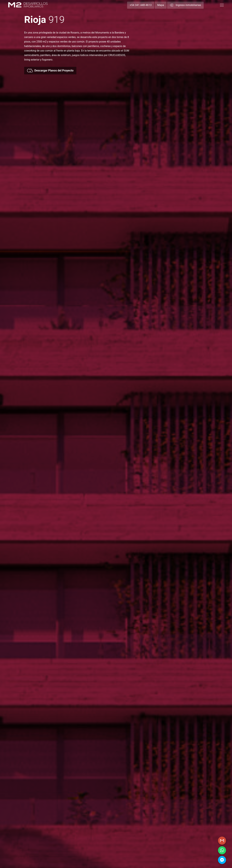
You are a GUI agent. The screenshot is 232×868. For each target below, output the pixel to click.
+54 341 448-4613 (141, 5)
